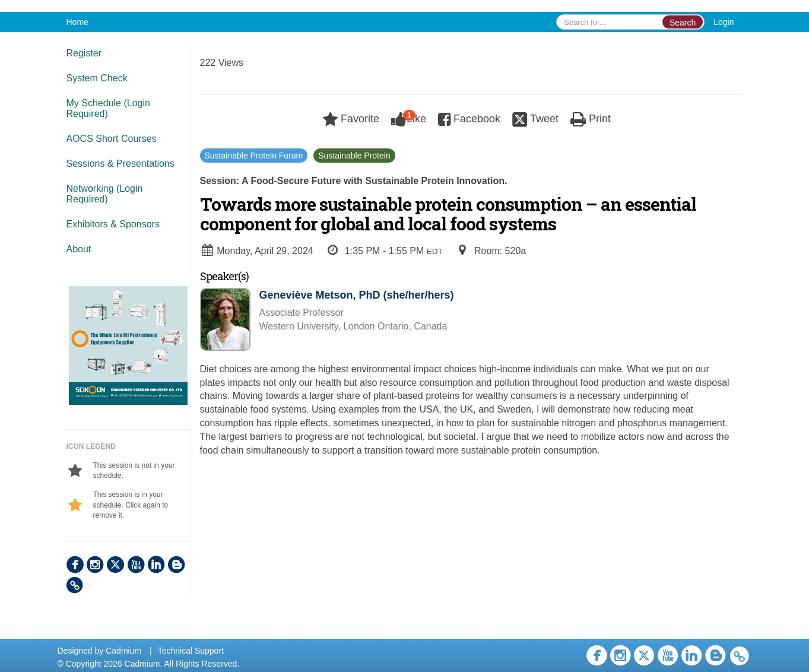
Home (77, 22)
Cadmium (123, 651)
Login (724, 22)
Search (683, 23)
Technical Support (191, 651)
